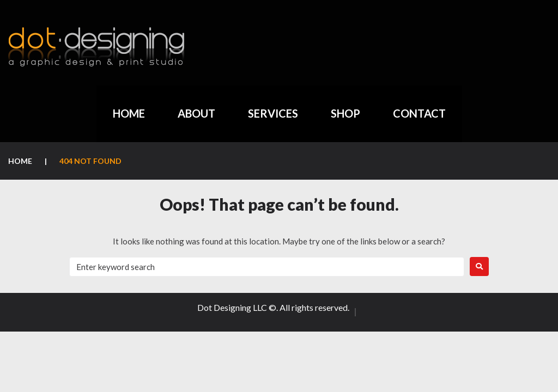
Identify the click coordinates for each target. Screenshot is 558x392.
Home (20, 161)
